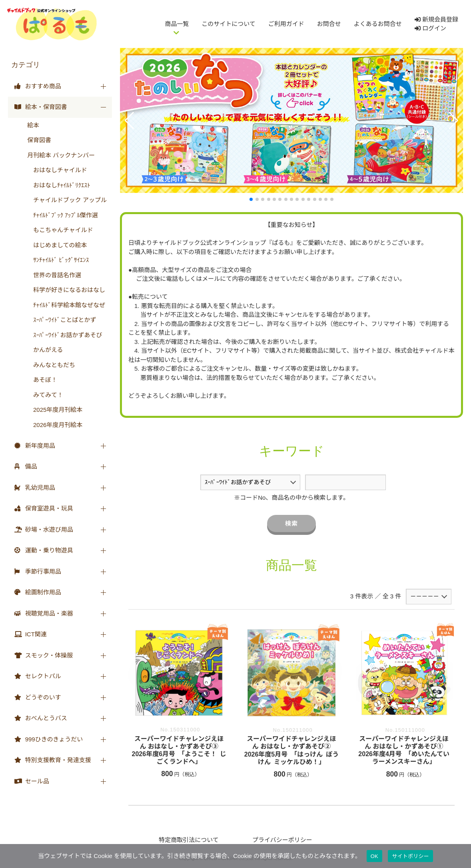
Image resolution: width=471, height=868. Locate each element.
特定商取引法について (189, 840)
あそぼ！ (42, 380)
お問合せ (329, 24)
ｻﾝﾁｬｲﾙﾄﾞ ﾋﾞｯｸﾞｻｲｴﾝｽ (58, 260)
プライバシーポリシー (282, 840)
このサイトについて (229, 24)
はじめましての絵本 (57, 245)
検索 (291, 523)
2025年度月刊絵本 (55, 410)
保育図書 (39, 140)
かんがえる (45, 350)
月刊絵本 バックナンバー (61, 155)
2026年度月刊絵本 (55, 425)
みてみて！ (45, 395)
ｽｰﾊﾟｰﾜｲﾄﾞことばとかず (62, 320)
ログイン (430, 28)
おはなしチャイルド (57, 170)
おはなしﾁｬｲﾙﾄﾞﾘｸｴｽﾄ (59, 185)
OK (374, 856)
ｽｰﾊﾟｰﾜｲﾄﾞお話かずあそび (65, 335)
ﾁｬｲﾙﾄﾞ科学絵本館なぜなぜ (66, 305)
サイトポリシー (410, 856)
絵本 (33, 125)
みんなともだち (51, 365)
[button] (129, 121)
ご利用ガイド (286, 24)
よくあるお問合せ (378, 24)
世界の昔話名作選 (54, 275)
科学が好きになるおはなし (66, 290)
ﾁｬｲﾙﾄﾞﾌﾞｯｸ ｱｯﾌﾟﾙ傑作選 (63, 215)
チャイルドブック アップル (67, 200)
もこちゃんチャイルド (60, 230)
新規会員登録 (436, 19)
